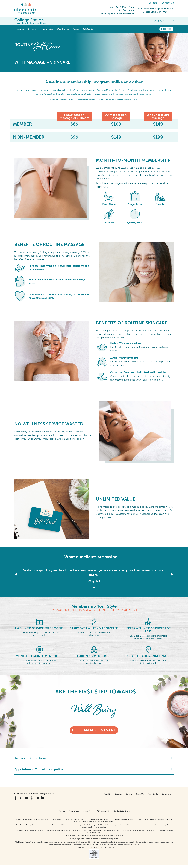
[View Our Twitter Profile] (20, 798)
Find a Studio (153, 794)
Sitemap (62, 811)
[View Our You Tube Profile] (26, 798)
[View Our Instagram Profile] (37, 798)
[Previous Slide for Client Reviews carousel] (16, 574)
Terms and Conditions (93, 758)
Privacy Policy (88, 811)
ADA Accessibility (104, 811)
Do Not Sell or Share (122, 811)
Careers (153, 3)
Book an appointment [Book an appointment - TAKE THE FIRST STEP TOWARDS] (94, 730)
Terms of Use (74, 811)
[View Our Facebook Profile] (15, 798)
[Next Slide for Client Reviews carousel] (172, 574)
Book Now (166, 29)
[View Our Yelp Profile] (32, 798)
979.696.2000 (163, 21)
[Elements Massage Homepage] (28, 8)
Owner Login (167, 794)
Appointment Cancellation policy (93, 769)
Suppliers (119, 794)
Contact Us (168, 3)
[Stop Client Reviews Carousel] (94, 588)
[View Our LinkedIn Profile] (42, 798)
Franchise (108, 794)
